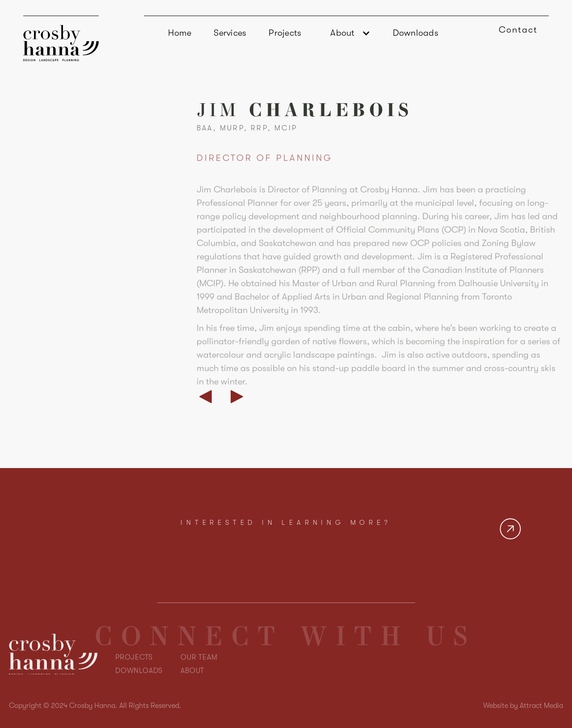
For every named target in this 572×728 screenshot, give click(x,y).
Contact (518, 30)
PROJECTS (134, 673)
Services (230, 33)
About (342, 33)
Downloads (416, 33)
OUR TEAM (199, 673)
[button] (347, 33)
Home (180, 33)
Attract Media (541, 706)
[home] (61, 38)
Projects (285, 33)
